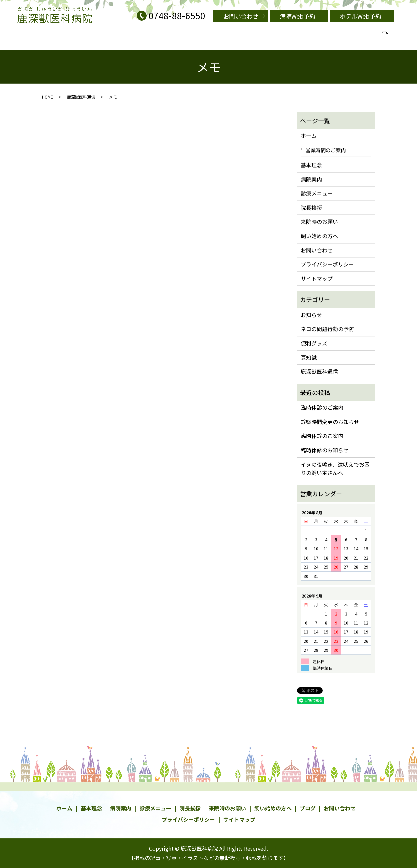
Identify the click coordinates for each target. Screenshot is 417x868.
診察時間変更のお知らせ (330, 422)
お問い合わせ (241, 16)
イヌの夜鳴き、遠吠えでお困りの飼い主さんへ (335, 469)
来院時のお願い (185, 38)
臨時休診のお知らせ (325, 450)
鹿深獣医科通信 (81, 97)
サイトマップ (317, 278)
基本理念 (106, 38)
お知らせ (311, 315)
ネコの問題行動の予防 (327, 329)
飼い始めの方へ (220, 38)
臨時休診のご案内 (322, 407)
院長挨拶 (248, 38)
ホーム (309, 136)
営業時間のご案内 (278, 38)
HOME (47, 97)
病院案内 (128, 38)
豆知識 (309, 357)
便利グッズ (314, 343)
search (321, 38)
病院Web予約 (297, 16)
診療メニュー (153, 38)
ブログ (305, 38)
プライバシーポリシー (327, 264)
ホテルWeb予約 (360, 16)
